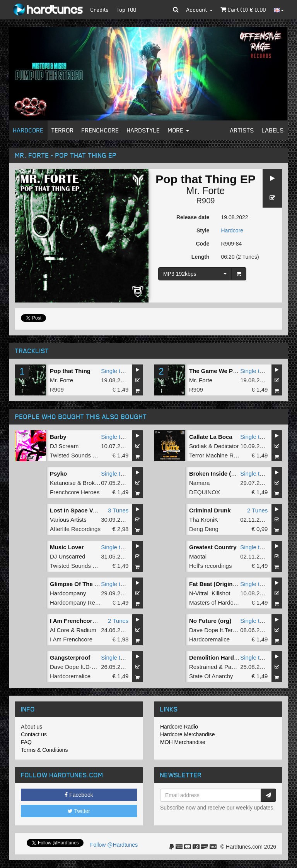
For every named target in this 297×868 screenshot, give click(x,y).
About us (32, 727)
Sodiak (198, 446)
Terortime (237, 630)
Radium (86, 630)
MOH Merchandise (183, 742)
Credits (100, 9)
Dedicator (226, 446)
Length (201, 257)
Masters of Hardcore (215, 602)
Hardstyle (143, 130)
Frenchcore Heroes (75, 492)
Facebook (79, 795)
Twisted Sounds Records (82, 455)
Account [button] (200, 9)
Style (203, 230)
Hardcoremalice (209, 639)
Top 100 (127, 9)
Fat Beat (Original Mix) (220, 584)
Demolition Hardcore (218, 657)
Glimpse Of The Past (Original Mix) (98, 584)
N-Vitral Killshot (210, 593)
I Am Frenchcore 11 (77, 621)
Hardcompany (68, 593)
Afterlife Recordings (75, 529)
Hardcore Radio (179, 727)
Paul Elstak (239, 667)
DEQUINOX (205, 492)
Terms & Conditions (44, 750)
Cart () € (243, 9)
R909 (206, 201)
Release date (193, 217)
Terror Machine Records (220, 455)
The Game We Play (215, 371)
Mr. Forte (205, 191)
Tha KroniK (204, 520)
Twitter (79, 811)
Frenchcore (100, 130)
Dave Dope (204, 630)
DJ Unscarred (68, 556)
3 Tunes (118, 510)
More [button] (178, 130)
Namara (199, 483)
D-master (97, 667)
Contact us (34, 734)
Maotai (198, 556)
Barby (58, 437)
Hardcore (28, 130)
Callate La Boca (211, 437)
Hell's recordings (210, 566)
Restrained (203, 667)
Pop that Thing (70, 371)
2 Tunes (257, 510)
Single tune (115, 371)
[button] (176, 10)
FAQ (26, 742)
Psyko (58, 474)
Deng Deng (204, 529)
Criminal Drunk (210, 510)
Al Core (60, 630)
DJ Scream (64, 446)
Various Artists (68, 520)
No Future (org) (210, 621)
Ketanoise (63, 483)
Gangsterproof (70, 657)
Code (203, 244)
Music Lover (67, 547)
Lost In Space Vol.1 (76, 510)
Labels (273, 130)
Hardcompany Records (79, 602)
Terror (63, 130)
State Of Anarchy (211, 676)
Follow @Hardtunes (114, 845)
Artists (242, 130)
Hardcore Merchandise (188, 734)
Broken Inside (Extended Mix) (230, 474)
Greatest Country (213, 547)
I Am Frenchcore (71, 639)
